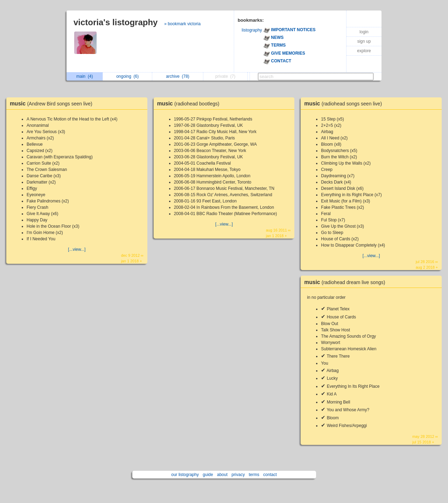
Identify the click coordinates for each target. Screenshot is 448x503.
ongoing (127, 76)
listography (252, 30)
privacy (238, 475)
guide (208, 475)
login (364, 32)
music (53, 104)
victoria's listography (115, 22)
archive (178, 76)
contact (270, 475)
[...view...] (77, 249)
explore (364, 51)
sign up (364, 41)
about (222, 475)
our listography (185, 475)
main (85, 76)
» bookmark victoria (182, 24)
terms (254, 475)
